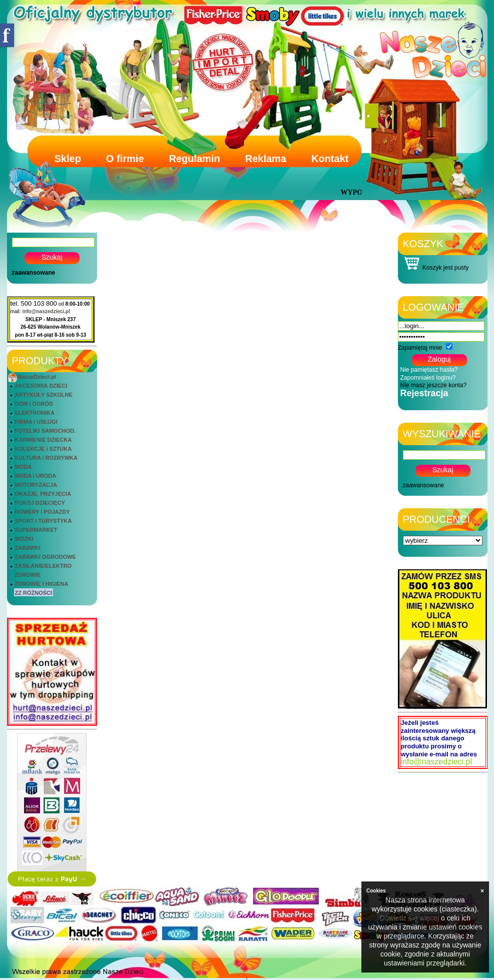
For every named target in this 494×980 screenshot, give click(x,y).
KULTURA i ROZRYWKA (46, 458)
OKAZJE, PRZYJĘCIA (43, 494)
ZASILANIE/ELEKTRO (44, 566)
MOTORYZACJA (36, 485)
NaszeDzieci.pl (37, 377)
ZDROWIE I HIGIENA (42, 584)
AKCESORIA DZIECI (41, 386)
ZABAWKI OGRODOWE (46, 557)
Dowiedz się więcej (409, 918)
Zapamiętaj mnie (420, 348)
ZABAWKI (28, 548)
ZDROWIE (28, 575)
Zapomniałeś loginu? (428, 378)
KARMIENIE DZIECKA (44, 440)
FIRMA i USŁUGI (36, 422)
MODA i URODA (36, 476)
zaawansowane (34, 273)
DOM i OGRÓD (34, 404)
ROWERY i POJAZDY (43, 512)
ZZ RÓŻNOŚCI (34, 593)
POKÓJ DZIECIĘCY (40, 503)
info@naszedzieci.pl (46, 311)
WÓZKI (24, 539)
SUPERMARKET (36, 530)
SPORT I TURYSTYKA (44, 521)
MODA (24, 467)
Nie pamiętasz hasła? (429, 370)
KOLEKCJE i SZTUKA (44, 449)
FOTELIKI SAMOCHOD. (46, 431)
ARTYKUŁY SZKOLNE (44, 395)
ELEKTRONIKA (35, 413)
